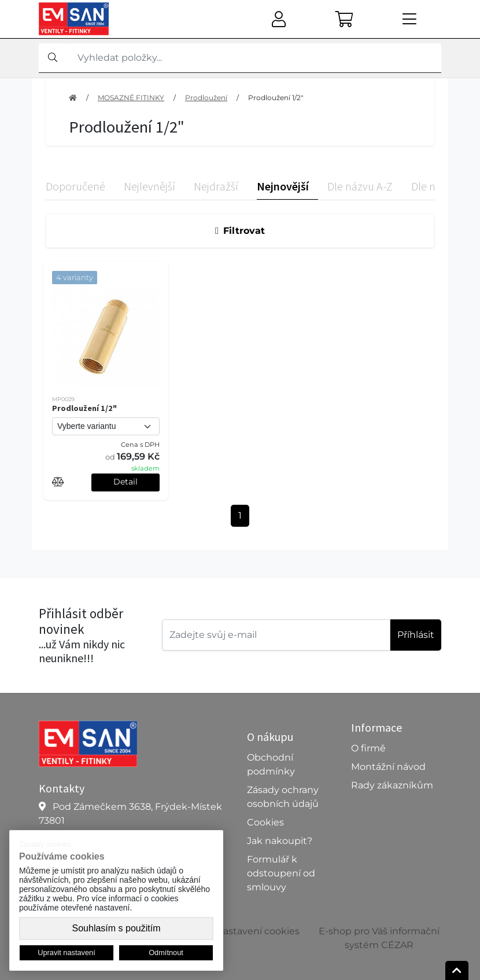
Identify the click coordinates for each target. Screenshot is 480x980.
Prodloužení (206, 98)
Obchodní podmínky (271, 764)
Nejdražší (216, 186)
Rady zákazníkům (392, 785)
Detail (125, 482)
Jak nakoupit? (280, 841)
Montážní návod (388, 767)
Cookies (265, 822)
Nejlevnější (149, 186)
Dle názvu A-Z (360, 186)
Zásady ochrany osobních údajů (283, 797)
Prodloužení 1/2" (276, 98)
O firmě (368, 748)
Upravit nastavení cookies (240, 931)
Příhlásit (416, 635)
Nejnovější (283, 186)
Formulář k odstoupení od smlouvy (281, 873)
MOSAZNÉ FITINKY (131, 98)
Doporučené (75, 186)
